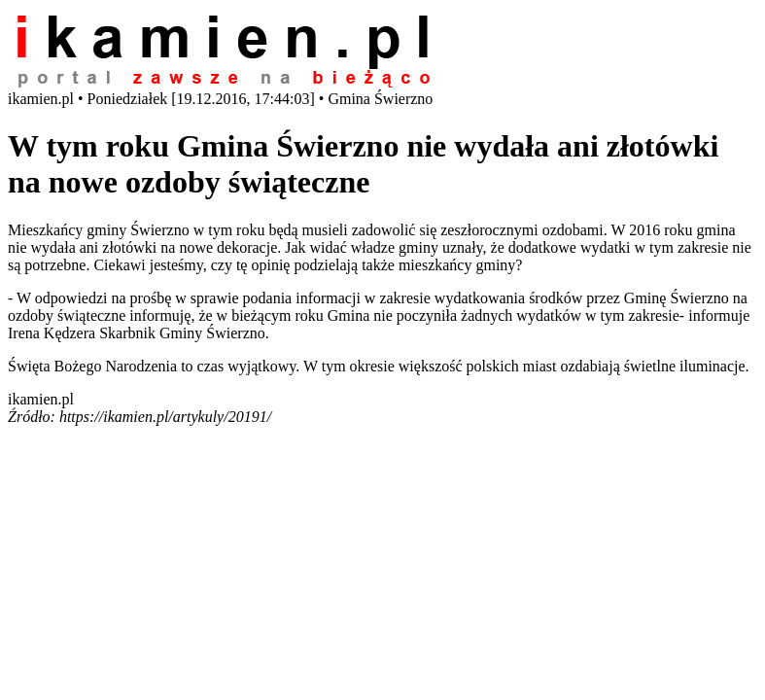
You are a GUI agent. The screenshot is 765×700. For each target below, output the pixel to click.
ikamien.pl (41, 399)
